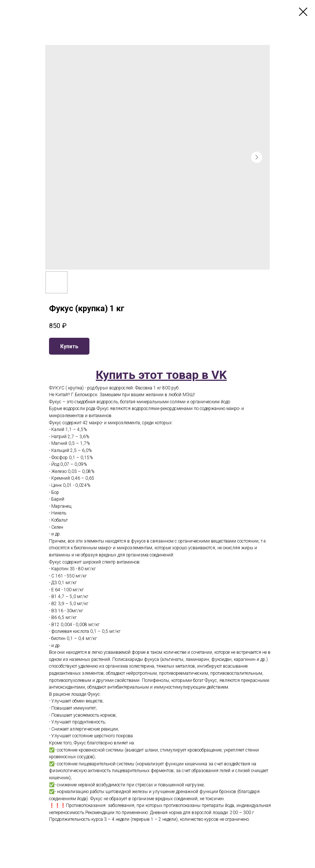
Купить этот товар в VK (161, 375)
